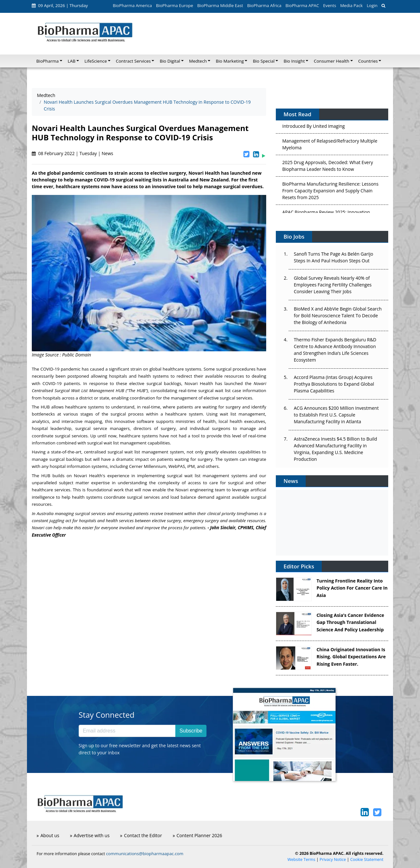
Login (372, 5)
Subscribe (191, 731)
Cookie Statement (367, 859)
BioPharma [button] (48, 61)
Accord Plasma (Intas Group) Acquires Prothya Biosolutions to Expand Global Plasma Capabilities (334, 384)
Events (329, 5)
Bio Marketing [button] (230, 61)
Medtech (46, 95)
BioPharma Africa (264, 5)
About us (48, 835)
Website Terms (301, 859)
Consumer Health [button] (331, 61)
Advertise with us (90, 835)
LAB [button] (72, 61)
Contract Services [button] (133, 61)
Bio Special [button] (264, 61)
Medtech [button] (198, 61)
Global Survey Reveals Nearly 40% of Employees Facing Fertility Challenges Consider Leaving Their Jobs (333, 285)
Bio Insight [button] (294, 61)
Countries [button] (368, 61)
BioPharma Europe (175, 5)
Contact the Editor (141, 835)
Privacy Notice (333, 859)
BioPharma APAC (302, 5)
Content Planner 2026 (197, 835)
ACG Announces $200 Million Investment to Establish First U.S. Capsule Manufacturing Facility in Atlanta (336, 415)
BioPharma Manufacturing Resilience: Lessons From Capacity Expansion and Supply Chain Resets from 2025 (330, 193)
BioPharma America (132, 5)
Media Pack (351, 5)
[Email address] (127, 731)
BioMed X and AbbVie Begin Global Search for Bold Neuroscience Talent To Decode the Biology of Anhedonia (338, 316)
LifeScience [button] (96, 61)
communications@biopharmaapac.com (145, 854)
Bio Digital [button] (170, 61)
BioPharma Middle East (220, 5)
